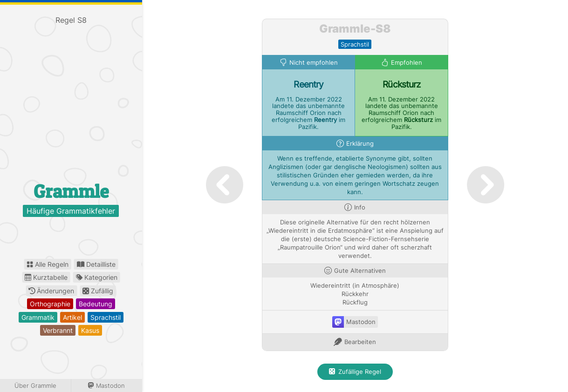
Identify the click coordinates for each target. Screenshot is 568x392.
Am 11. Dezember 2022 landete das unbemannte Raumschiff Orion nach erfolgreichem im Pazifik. (308, 113)
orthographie (50, 304)
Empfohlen (407, 63)
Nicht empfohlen (314, 63)
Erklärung (360, 144)
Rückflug (355, 302)
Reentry (308, 84)
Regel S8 (71, 20)
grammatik (38, 317)
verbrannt (58, 330)
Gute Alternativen (360, 271)
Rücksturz (401, 84)
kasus (90, 330)
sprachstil (106, 317)
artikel (72, 317)
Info (360, 207)
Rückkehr (355, 294)
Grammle (71, 191)
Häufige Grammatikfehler (71, 211)
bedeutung (96, 304)
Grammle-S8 (355, 29)
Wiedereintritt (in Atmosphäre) (355, 286)
